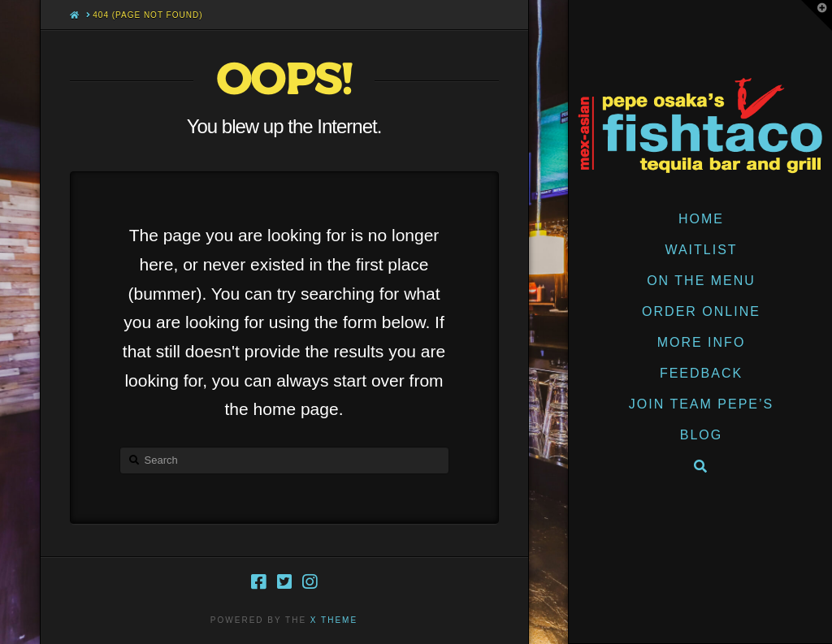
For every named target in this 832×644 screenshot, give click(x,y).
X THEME (334, 620)
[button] (817, 15)
